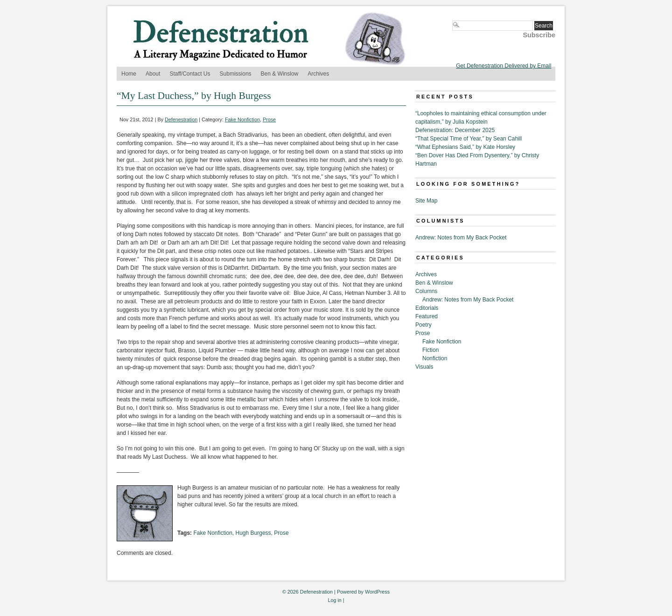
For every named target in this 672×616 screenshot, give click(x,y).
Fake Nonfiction (242, 119)
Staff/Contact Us (190, 74)
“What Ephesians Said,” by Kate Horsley (465, 147)
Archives (318, 74)
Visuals (424, 367)
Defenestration (181, 119)
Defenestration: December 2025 (455, 130)
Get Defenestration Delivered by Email (504, 66)
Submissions (236, 74)
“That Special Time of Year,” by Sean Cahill (469, 139)
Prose (269, 119)
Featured (427, 316)
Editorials (427, 308)
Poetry (423, 325)
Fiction (430, 350)
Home (129, 74)
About (153, 74)
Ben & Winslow (280, 74)
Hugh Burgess (253, 533)
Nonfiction (435, 358)
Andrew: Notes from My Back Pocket (461, 238)
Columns (426, 291)
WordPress (377, 592)
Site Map (426, 201)
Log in (334, 600)
